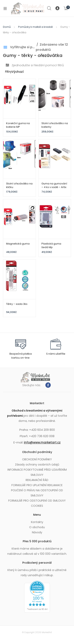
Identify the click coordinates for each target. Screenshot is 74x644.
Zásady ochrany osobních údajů (37, 465)
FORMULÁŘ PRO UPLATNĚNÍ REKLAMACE (37, 485)
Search (49, 8)
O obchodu (37, 527)
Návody (37, 532)
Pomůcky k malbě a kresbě (35, 27)
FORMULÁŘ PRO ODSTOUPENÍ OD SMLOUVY (37, 501)
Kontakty (37, 522)
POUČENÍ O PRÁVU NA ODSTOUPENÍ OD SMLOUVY (37, 493)
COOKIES (37, 506)
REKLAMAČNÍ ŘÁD (37, 480)
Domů (7, 27)
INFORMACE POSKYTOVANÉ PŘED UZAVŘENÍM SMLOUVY (37, 472)
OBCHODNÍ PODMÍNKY (37, 459)
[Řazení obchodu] (25, 72)
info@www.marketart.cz (42, 442)
